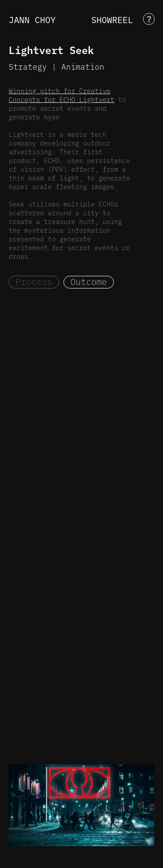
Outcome (89, 281)
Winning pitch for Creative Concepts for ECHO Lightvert (62, 95)
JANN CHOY (32, 19)
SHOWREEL (112, 19)
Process (34, 281)
